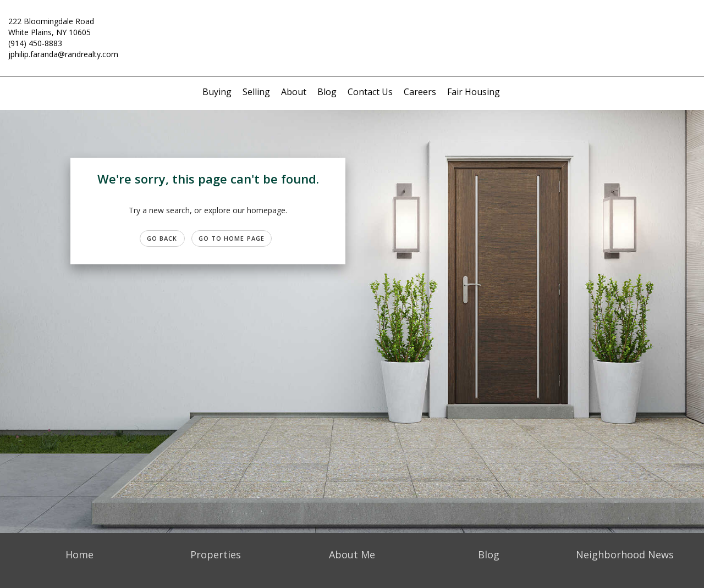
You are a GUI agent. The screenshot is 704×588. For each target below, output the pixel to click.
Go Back (162, 238)
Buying (217, 92)
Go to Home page (232, 238)
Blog (327, 92)
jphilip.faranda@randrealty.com (63, 54)
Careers (420, 92)
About (294, 92)
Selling (256, 92)
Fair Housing (474, 92)
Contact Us (370, 92)
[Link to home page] (352, 28)
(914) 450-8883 (35, 43)
